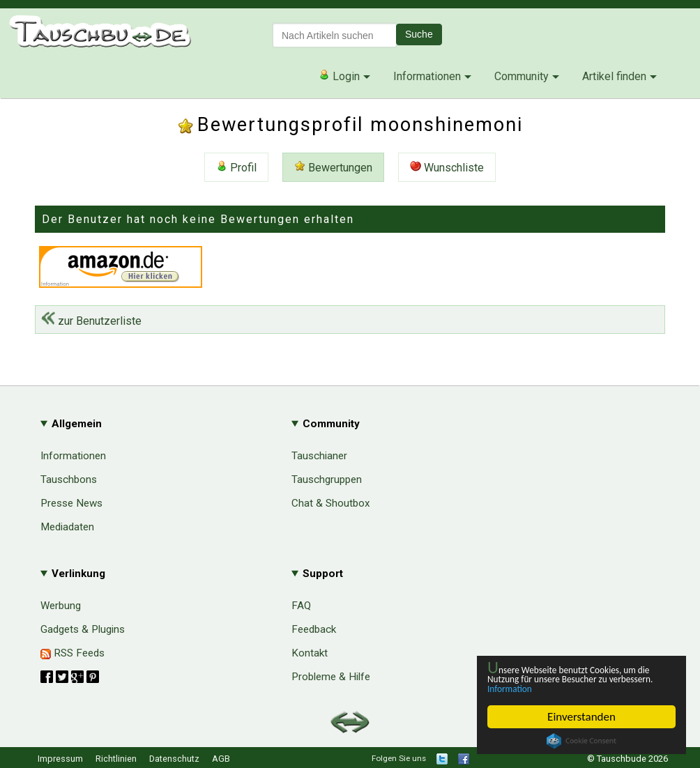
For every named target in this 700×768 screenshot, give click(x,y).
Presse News (71, 503)
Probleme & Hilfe (331, 677)
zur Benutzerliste (91, 321)
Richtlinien (116, 759)
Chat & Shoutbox (331, 503)
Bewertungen (333, 167)
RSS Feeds (73, 653)
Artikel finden (614, 76)
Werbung (61, 606)
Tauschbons (69, 479)
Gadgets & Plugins (83, 629)
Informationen (427, 76)
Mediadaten (67, 527)
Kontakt (310, 653)
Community (522, 76)
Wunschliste (447, 167)
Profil (236, 167)
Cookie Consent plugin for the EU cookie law (581, 741)
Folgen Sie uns (399, 758)
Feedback (314, 629)
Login (339, 76)
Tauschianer (319, 456)
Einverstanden (581, 717)
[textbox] (335, 35)
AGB (221, 759)
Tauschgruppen (327, 479)
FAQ (301, 606)
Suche (419, 34)
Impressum (60, 759)
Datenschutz (174, 759)
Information (575, 688)
